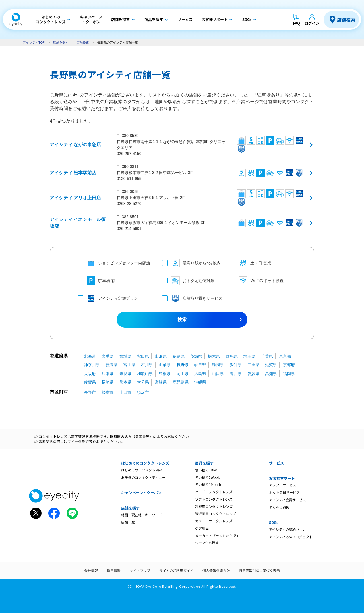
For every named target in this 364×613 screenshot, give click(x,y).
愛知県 (236, 365)
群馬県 (232, 356)
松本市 (107, 392)
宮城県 (125, 356)
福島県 (179, 356)
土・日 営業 (251, 263)
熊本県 (125, 382)
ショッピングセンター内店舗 (114, 263)
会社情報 (91, 570)
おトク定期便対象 (188, 281)
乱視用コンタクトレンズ (214, 506)
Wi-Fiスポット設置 (257, 281)
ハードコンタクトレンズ (214, 492)
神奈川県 (92, 365)
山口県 (218, 374)
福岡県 (289, 374)
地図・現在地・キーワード (142, 515)
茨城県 (196, 356)
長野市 (90, 392)
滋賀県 (271, 365)
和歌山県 (145, 374)
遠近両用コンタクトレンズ (216, 514)
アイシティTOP (34, 42)
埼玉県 (249, 356)
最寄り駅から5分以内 (190, 263)
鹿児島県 (181, 382)
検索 (182, 319)
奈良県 (125, 374)
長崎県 (107, 382)
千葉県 (267, 356)
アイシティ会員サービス (288, 500)
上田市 (125, 392)
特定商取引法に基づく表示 (259, 570)
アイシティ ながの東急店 (75, 145)
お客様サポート (282, 478)
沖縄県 (200, 382)
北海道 (90, 356)
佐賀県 (90, 382)
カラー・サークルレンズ (214, 521)
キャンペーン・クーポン (141, 493)
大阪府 (90, 374)
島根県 (165, 374)
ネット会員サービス (284, 492)
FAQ (296, 23)
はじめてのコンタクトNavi (142, 470)
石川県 (147, 365)
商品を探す (204, 463)
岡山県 (183, 374)
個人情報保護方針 (216, 570)
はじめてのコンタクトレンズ (145, 463)
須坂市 (143, 392)
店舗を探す (61, 42)
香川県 (236, 374)
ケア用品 (202, 528)
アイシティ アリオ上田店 (75, 198)
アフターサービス (283, 485)
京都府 (289, 365)
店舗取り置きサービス (190, 298)
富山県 (129, 365)
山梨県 (165, 365)
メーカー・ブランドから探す (217, 536)
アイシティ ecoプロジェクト (291, 537)
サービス (276, 463)
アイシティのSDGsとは (287, 529)
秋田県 (143, 356)
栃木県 (214, 356)
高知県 (271, 374)
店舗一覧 (128, 522)
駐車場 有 (96, 281)
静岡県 (218, 365)
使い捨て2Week (207, 477)
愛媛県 (253, 374)
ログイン (312, 23)
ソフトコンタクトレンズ (214, 499)
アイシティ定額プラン (108, 298)
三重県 (253, 365)
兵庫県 (107, 374)
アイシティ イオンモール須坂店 (78, 223)
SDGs (274, 522)
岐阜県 (200, 365)
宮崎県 (161, 382)
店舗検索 (346, 20)
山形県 (161, 356)
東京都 (285, 356)
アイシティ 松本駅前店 (73, 173)
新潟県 (111, 365)
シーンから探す (207, 543)
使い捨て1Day (206, 470)
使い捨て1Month (208, 484)
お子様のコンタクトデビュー (143, 477)
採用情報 (114, 570)
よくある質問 (279, 507)
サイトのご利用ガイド (176, 570)
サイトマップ (140, 570)
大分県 (143, 382)
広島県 (200, 374)
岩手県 (107, 356)
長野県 (183, 365)
